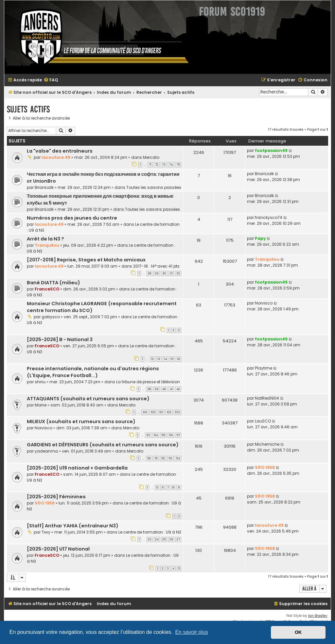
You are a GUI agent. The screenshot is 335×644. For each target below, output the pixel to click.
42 (178, 389)
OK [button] (298, 632)
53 (148, 435)
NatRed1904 (267, 398)
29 (157, 273)
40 (164, 389)
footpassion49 (271, 150)
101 (161, 412)
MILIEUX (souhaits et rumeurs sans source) (81, 421)
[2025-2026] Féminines (56, 497)
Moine (41, 405)
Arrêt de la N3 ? (45, 239)
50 (149, 458)
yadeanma (46, 451)
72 (157, 165)
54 (156, 435)
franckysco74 (269, 217)
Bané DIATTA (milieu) (53, 283)
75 (178, 165)
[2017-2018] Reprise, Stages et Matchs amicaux (86, 260)
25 (164, 539)
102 (169, 412)
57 (178, 435)
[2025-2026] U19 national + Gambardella (77, 468)
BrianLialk (44, 187)
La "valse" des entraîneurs (60, 151)
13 (159, 359)
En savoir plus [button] (192, 632)
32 (178, 273)
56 (171, 435)
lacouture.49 (56, 157)
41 (171, 389)
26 (171, 539)
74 (171, 165)
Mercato (151, 157)
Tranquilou (47, 245)
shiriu (40, 382)
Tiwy (46, 532)
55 (163, 435)
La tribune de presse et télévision (148, 382)
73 (164, 165)
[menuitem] (51, 80)
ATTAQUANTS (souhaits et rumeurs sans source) (88, 399)
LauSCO (263, 421)
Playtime (264, 368)
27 (178, 539)
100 (153, 412)
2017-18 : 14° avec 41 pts (156, 266)
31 (171, 273)
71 (150, 165)
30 (164, 273)
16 (178, 359)
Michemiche (267, 444)
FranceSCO (47, 289)
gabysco (51, 317)
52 (163, 458)
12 (152, 359)
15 (172, 359)
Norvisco (264, 303)
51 (156, 458)
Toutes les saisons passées (154, 187)
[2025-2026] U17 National (58, 549)
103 (177, 412)
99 (145, 412)
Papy (260, 238)
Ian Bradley (318, 616)
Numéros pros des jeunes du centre (72, 218)
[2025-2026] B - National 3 (60, 339)
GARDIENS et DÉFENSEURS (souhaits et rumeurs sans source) (103, 445)
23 (150, 539)
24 (157, 539)
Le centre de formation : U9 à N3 (150, 532)
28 (150, 273)
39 (157, 389)
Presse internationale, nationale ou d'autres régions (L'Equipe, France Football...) (93, 372)
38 (149, 389)
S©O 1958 (265, 467)
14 (165, 359)
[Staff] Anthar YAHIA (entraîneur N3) (73, 526)
